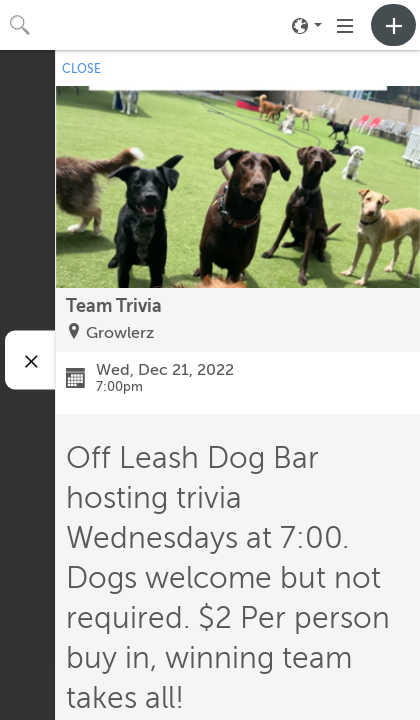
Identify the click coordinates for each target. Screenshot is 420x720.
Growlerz (120, 333)
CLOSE (81, 69)
